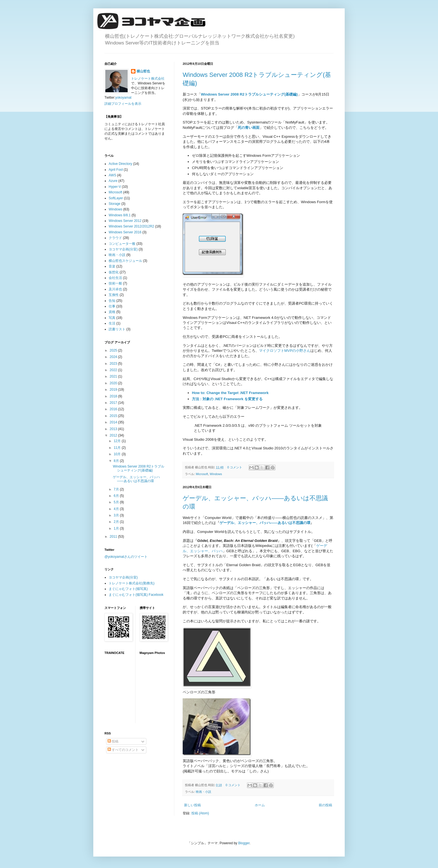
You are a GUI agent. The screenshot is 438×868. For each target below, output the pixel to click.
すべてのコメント (123, 750)
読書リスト (117, 329)
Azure (113, 181)
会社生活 (115, 278)
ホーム (260, 805)
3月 (117, 515)
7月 (117, 489)
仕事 (112, 306)
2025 (114, 350)
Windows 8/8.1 (120, 215)
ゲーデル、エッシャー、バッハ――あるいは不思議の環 (136, 479)
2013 (114, 429)
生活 (112, 323)
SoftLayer (116, 198)
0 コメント (235, 467)
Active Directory (120, 164)
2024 (114, 357)
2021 (114, 376)
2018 (114, 396)
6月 (117, 496)
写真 (112, 318)
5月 (117, 502)
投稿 (113, 741)
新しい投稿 (192, 805)
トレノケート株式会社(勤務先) (132, 583)
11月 (118, 448)
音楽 (112, 266)
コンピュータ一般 (122, 244)
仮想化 (114, 272)
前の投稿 (325, 805)
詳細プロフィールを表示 (123, 104)
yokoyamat (123, 98)
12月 (118, 441)
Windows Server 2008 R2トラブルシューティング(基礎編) (249, 94)
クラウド (115, 238)
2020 (114, 383)
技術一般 (115, 283)
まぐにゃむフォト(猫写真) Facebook (136, 595)
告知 (112, 301)
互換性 (114, 295)
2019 (114, 390)
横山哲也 (143, 71)
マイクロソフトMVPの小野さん (285, 351)
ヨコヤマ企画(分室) (123, 249)
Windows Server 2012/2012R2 (131, 226)
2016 (114, 409)
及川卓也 (115, 289)
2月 (117, 522)
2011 (114, 537)
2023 (114, 364)
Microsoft (202, 474)
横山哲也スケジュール (125, 261)
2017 (114, 403)
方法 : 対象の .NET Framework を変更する (227, 399)
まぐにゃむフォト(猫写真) (128, 589)
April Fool (116, 170)
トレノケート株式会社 (148, 79)
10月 (118, 454)
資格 (112, 312)
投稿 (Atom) (200, 813)
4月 (117, 509)
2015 (114, 416)
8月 (117, 461)
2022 (114, 370)
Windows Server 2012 (125, 221)
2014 (114, 422)
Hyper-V (115, 187)
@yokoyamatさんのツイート (126, 557)
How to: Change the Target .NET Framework (230, 393)
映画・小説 (203, 792)
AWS (112, 175)
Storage (115, 204)
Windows (216, 474)
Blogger (244, 843)
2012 (114, 435)
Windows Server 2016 (125, 232)
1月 (117, 528)
